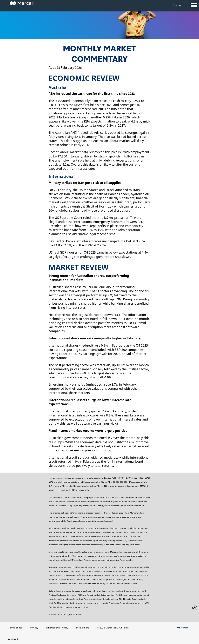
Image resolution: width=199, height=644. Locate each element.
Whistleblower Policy (57, 628)
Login (177, 5)
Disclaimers (83, 628)
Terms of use (15, 628)
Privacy (34, 628)
